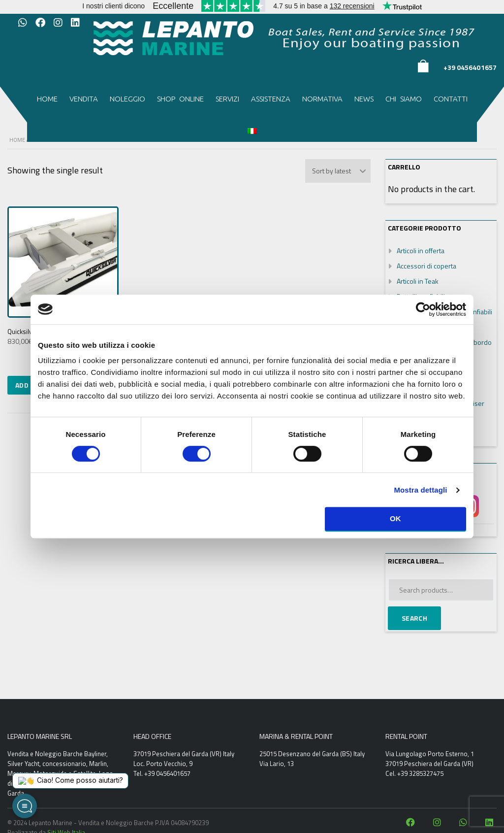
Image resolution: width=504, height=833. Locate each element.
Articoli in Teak (418, 281)
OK (395, 518)
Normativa (322, 99)
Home (47, 99)
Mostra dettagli (420, 490)
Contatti (451, 99)
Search (414, 618)
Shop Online (180, 99)
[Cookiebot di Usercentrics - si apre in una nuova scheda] (423, 309)
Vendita (84, 99)
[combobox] (338, 171)
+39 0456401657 (470, 67)
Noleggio (127, 99)
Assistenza (271, 99)
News (364, 99)
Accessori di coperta (426, 266)
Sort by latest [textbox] (331, 171)
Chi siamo (404, 99)
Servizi (227, 99)
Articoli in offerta (421, 250)
